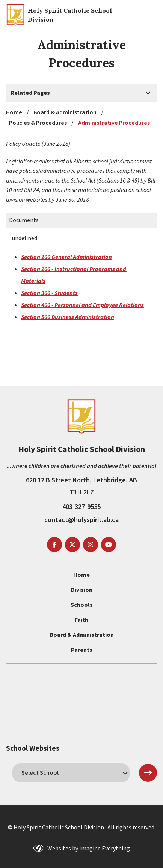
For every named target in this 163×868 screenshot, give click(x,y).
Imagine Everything (105, 849)
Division (82, 590)
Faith (81, 620)
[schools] (71, 773)
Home (81, 575)
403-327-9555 (81, 507)
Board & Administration (82, 635)
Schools (82, 605)
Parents (82, 650)
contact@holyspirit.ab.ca (81, 520)
